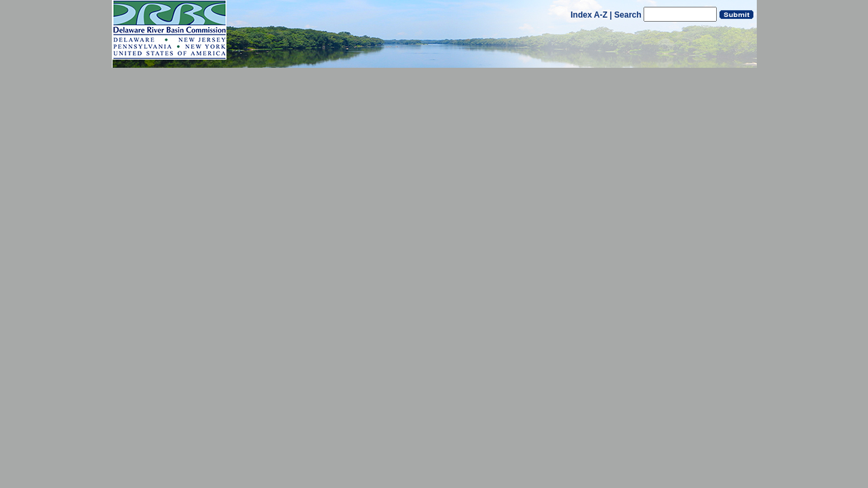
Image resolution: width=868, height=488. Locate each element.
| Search (626, 15)
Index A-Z (589, 15)
